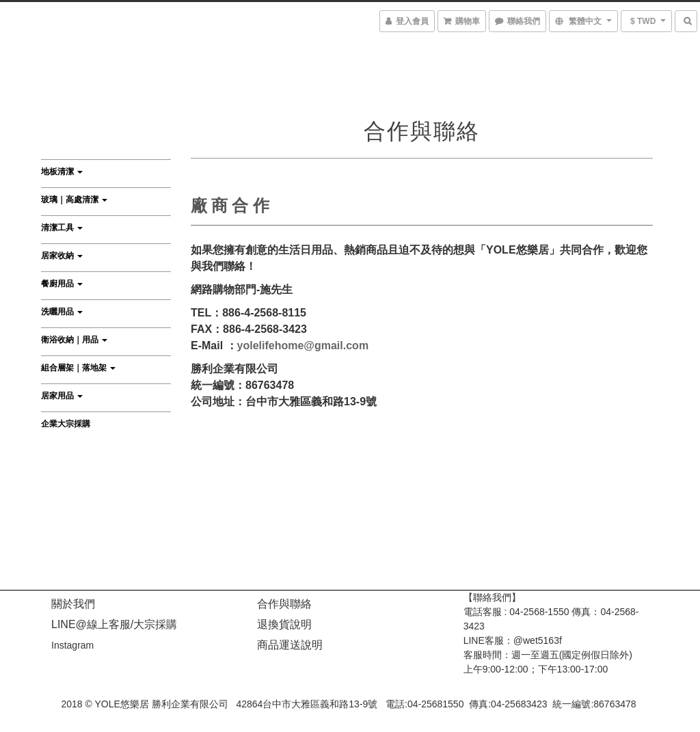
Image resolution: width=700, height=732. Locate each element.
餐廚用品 (62, 284)
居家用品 (62, 396)
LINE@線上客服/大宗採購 (114, 624)
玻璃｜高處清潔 (74, 200)
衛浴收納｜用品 (74, 340)
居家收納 (62, 256)
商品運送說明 (290, 645)
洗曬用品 (62, 312)
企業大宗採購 (66, 424)
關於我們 (73, 604)
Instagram (72, 645)
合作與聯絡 (284, 604)
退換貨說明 (284, 624)
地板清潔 (62, 172)
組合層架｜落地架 (78, 368)
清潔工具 (62, 228)
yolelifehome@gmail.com (303, 345)
